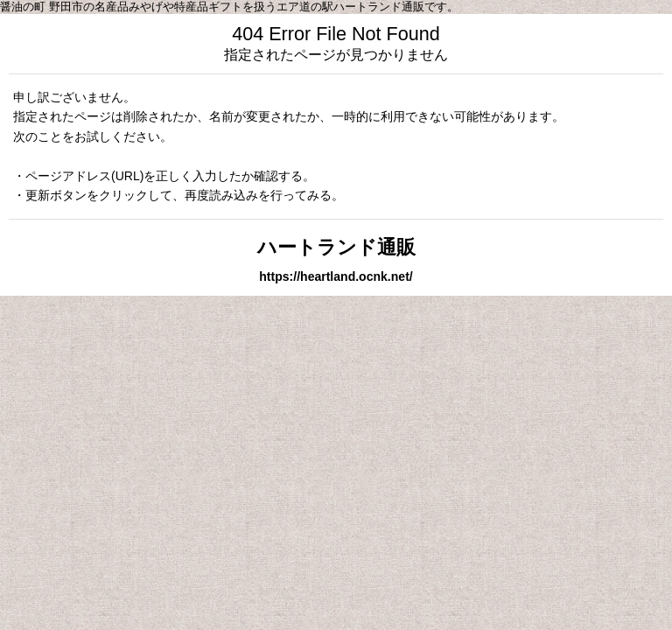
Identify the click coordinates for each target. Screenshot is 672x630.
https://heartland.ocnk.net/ (336, 276)
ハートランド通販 (336, 247)
